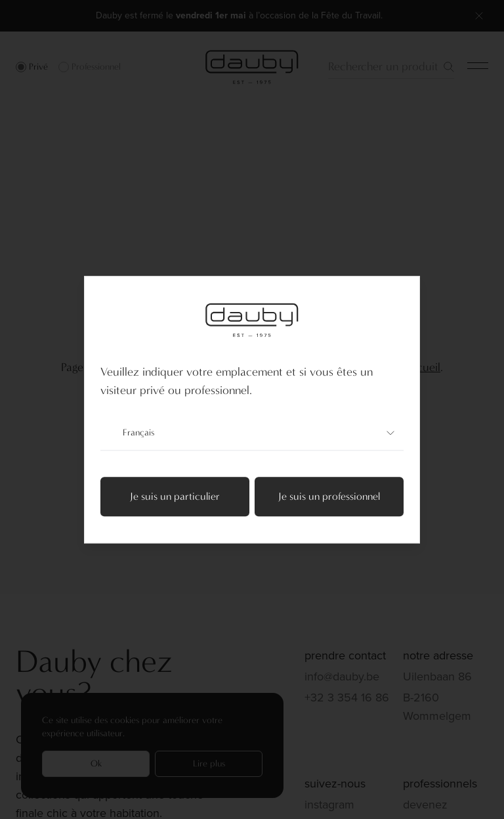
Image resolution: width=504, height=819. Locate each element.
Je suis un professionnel (329, 496)
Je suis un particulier (175, 496)
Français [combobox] (252, 433)
